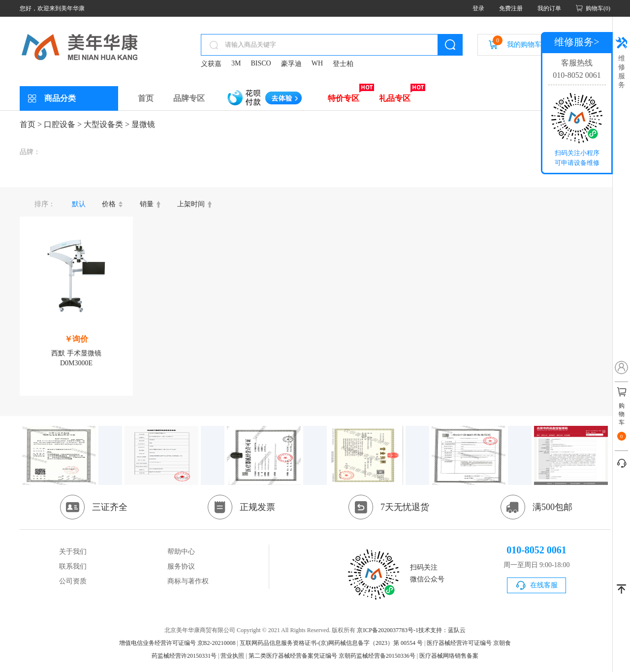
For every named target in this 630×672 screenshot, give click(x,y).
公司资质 (73, 581)
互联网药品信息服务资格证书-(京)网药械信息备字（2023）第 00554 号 (331, 643)
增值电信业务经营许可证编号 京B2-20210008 (177, 643)
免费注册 (511, 8)
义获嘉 (211, 64)
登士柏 (343, 64)
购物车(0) (598, 8)
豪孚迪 (291, 64)
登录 (478, 8)
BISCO (261, 63)
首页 (146, 98)
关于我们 (73, 552)
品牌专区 (189, 98)
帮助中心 (181, 552)
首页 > (31, 124)
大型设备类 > (107, 124)
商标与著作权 (188, 581)
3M (236, 63)
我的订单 (549, 8)
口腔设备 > (63, 124)
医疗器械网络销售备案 (449, 656)
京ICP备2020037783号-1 (388, 630)
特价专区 (344, 98)
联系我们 (73, 566)
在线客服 (544, 585)
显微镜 (143, 124)
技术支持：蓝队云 (442, 630)
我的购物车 (517, 42)
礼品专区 (395, 98)
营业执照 (232, 656)
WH (317, 63)
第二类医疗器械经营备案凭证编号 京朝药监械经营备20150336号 (332, 656)
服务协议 (181, 566)
